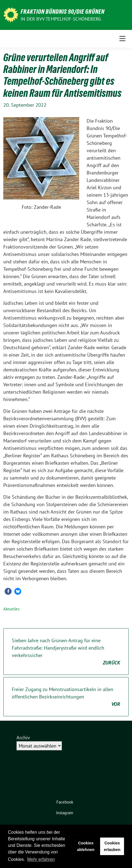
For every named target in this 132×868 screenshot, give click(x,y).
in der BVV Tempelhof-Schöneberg (61, 19)
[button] (8, 591)
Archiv (23, 738)
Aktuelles (11, 609)
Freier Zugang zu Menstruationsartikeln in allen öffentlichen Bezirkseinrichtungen (66, 697)
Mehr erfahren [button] (41, 859)
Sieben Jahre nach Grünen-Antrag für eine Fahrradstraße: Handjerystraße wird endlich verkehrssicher (66, 652)
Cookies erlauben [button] (112, 846)
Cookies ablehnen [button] (86, 846)
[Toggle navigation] (122, 39)
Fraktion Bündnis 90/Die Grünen (63, 12)
